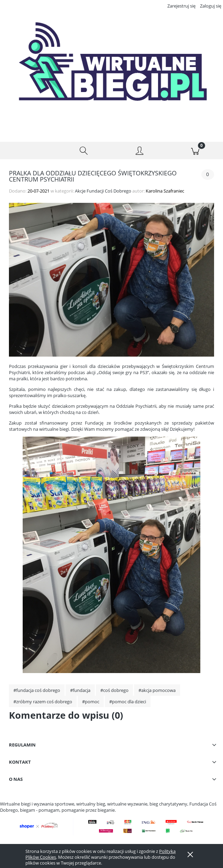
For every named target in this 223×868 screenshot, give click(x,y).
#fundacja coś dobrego (37, 690)
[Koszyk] (195, 151)
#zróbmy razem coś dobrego (43, 702)
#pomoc (91, 702)
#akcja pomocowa (157, 690)
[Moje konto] (140, 152)
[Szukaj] (83, 151)
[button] (28, 151)
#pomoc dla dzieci (128, 702)
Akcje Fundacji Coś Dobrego (103, 191)
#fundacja (80, 690)
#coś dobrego (114, 690)
